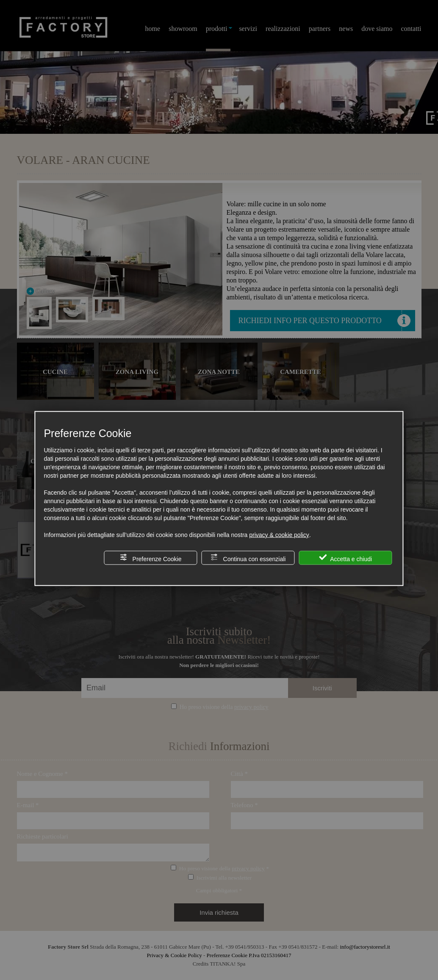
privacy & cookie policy (279, 535)
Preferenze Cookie (151, 558)
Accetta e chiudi (345, 558)
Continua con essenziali (248, 558)
